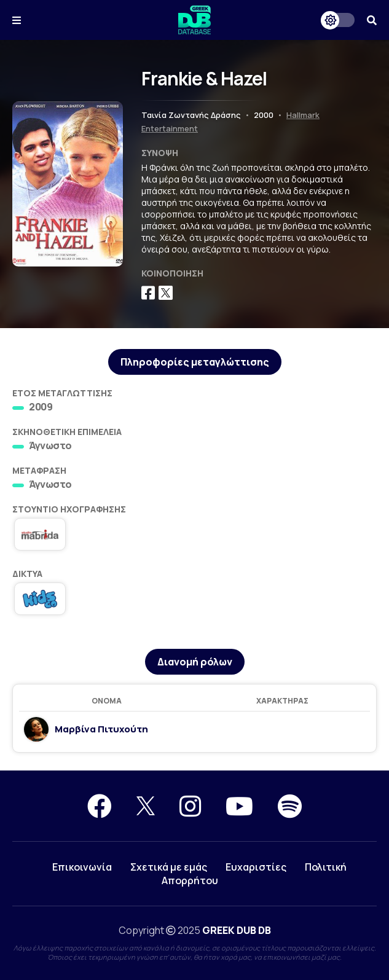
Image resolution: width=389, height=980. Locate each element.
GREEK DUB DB (237, 930)
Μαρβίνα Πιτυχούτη (101, 729)
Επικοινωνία (82, 867)
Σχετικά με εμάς (169, 867)
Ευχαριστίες (256, 867)
